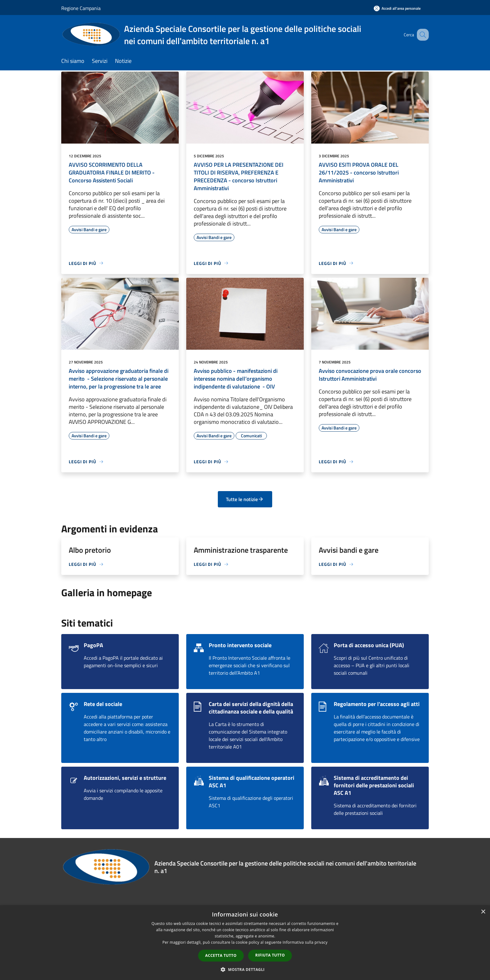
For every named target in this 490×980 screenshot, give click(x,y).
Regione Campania (81, 8)
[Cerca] (421, 35)
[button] (245, 969)
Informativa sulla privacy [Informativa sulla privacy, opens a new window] (305, 942)
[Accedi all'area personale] (397, 8)
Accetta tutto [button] (221, 955)
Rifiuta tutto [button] (270, 955)
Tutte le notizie (245, 499)
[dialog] (245, 943)
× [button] (483, 912)
